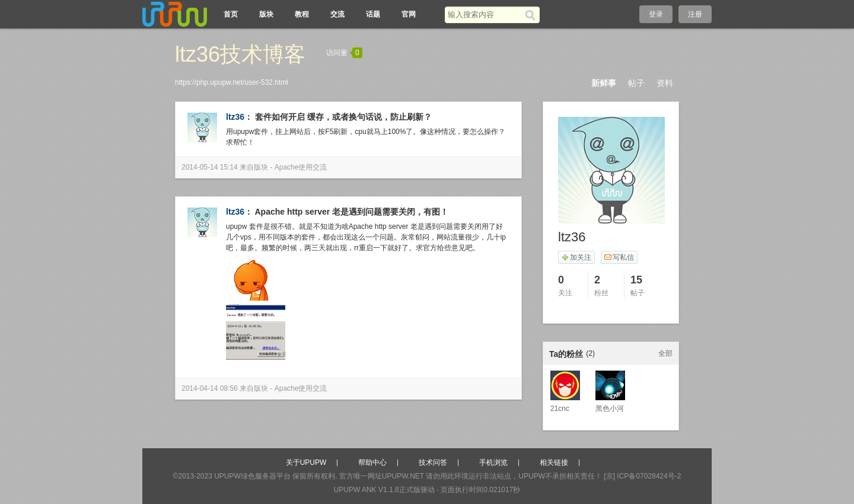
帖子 (636, 83)
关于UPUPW (306, 462)
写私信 (619, 257)
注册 (695, 14)
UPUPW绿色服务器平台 (252, 476)
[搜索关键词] (485, 15)
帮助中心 (372, 462)
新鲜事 (604, 83)
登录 (656, 14)
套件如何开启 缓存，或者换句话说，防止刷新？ (343, 117)
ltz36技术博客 (240, 54)
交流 (337, 14)
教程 (302, 14)
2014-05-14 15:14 (210, 167)
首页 (231, 14)
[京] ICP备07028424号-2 (642, 476)
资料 (665, 83)
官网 (409, 14)
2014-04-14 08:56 (210, 388)
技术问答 (433, 462)
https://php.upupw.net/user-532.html (232, 82)
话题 (373, 14)
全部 (665, 353)
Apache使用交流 (301, 167)
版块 (266, 14)
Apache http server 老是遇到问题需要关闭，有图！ (352, 212)
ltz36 (235, 117)
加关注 (576, 257)
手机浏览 (493, 462)
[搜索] (532, 15)
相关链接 (554, 462)
